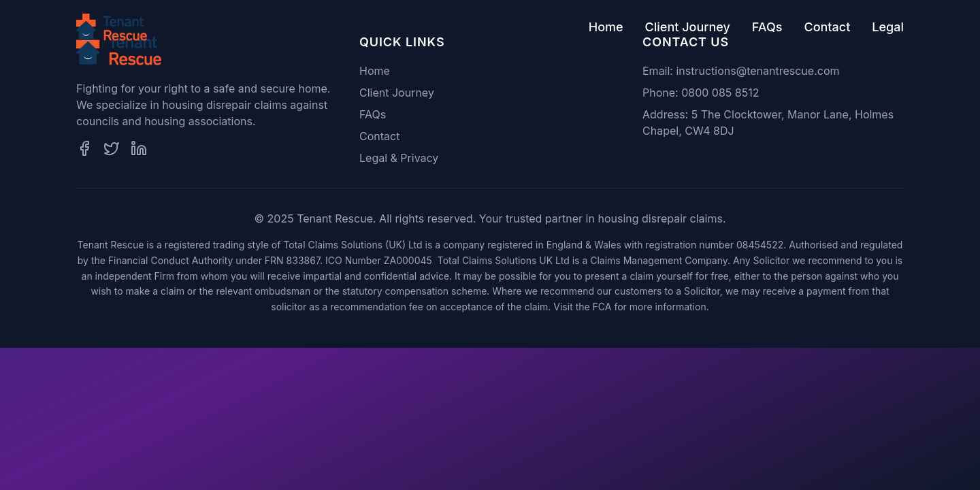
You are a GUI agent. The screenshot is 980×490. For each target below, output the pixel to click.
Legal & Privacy (399, 158)
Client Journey (688, 27)
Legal (888, 27)
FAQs (767, 27)
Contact (827, 27)
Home (606, 27)
